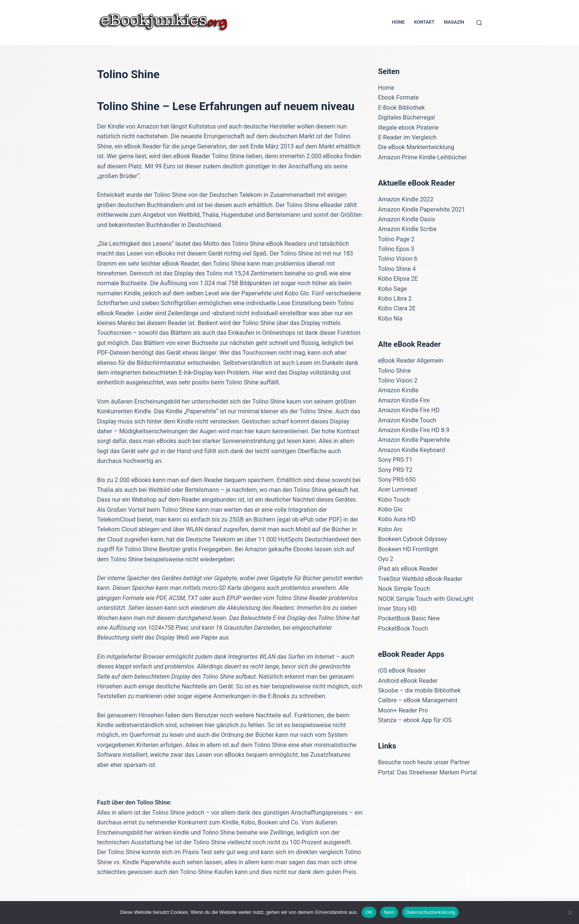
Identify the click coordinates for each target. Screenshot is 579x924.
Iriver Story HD (397, 609)
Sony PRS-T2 (395, 470)
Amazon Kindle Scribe (408, 229)
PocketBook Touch (403, 628)
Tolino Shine (395, 371)
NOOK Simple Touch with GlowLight (426, 599)
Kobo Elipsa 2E (398, 279)
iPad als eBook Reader (408, 569)
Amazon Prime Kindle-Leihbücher (423, 157)
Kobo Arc (390, 529)
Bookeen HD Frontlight (408, 549)
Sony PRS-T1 (395, 460)
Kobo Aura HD (397, 519)
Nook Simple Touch (404, 589)
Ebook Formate (399, 98)
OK (369, 912)
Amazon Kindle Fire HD (409, 410)
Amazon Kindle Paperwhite (414, 440)
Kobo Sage (393, 289)
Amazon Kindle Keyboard (412, 450)
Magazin (454, 22)
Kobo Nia (390, 318)
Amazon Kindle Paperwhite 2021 (422, 209)
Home (398, 22)
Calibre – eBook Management (418, 700)
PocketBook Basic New (409, 618)
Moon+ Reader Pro (403, 710)
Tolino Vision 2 (398, 380)
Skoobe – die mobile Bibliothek (420, 690)
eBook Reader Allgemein (411, 361)
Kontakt (424, 22)
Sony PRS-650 (397, 480)
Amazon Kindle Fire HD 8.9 (414, 430)
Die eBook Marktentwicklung (416, 147)
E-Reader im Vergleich (407, 137)
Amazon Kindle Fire (404, 400)
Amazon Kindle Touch (407, 420)
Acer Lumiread (398, 489)
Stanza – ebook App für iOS (415, 720)
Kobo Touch (394, 500)
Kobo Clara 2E (397, 308)
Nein (389, 912)
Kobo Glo (390, 509)
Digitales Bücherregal (407, 117)
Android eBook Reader (408, 681)
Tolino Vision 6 (398, 259)
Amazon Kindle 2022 (406, 199)
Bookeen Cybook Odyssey (413, 539)
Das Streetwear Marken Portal (437, 772)
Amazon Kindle (398, 390)
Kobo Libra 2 (395, 299)
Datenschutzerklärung (430, 912)
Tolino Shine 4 (397, 269)
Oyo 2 (386, 559)
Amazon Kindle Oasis (407, 219)
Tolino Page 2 (396, 239)
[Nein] (570, 912)
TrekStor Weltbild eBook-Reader (420, 579)
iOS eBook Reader (402, 671)
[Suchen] (479, 23)
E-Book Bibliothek (402, 108)
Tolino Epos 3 (396, 249)
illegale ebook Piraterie (408, 128)
